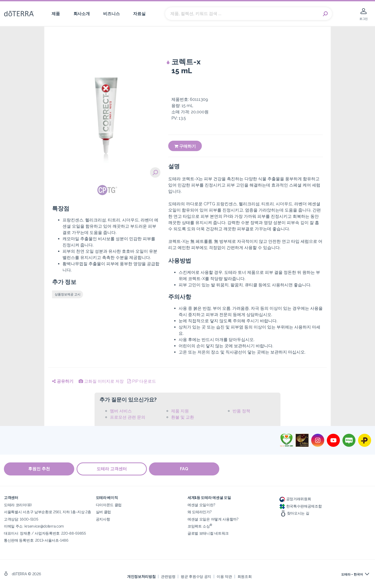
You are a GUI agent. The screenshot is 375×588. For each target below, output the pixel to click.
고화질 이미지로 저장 (101, 381)
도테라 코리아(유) (18, 505)
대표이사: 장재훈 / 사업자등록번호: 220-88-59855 (45, 533)
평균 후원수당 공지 (196, 576)
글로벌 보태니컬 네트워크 (208, 533)
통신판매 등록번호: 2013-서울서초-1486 (36, 540)
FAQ (185, 469)
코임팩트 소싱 (200, 526)
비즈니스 (111, 14)
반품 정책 (241, 411)
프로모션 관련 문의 (128, 417)
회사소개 (82, 14)
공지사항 (103, 519)
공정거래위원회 (295, 499)
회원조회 (245, 576)
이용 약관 (224, 576)
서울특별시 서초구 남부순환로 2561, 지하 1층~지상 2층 (48, 512)
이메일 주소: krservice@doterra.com (34, 526)
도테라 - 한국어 (352, 574)
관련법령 (168, 576)
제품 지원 (180, 411)
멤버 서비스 (121, 411)
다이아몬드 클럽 (109, 505)
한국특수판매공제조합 (301, 506)
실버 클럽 (103, 512)
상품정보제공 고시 (68, 294)
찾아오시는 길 (294, 513)
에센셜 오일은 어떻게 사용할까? (213, 519)
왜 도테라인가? (200, 512)
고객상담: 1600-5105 (21, 519)
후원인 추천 (39, 469)
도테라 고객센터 (112, 469)
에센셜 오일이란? (201, 505)
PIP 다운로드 (142, 381)
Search (326, 14)
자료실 (139, 14)
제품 (56, 14)
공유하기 (63, 381)
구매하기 (185, 146)
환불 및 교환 (183, 417)
